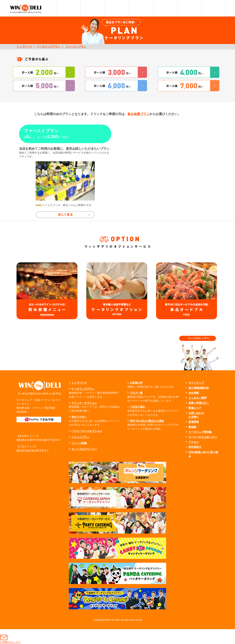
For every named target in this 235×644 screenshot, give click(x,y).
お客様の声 (136, 383)
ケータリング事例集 (200, 432)
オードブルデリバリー (84, 449)
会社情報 (194, 393)
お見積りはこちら (10, 636)
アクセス (194, 442)
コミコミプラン (80, 437)
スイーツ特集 (79, 443)
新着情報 (194, 422)
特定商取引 (195, 447)
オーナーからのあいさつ (203, 437)
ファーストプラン (76, 47)
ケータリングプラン (49, 47)
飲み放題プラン (139, 114)
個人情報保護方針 (199, 388)
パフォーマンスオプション (87, 431)
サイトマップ (196, 383)
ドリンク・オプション (84, 403)
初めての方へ (79, 417)
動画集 (192, 427)
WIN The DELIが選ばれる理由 (147, 421)
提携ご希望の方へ (199, 403)
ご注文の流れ (138, 407)
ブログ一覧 (136, 393)
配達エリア (195, 408)
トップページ (24, 47)
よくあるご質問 (198, 398)
